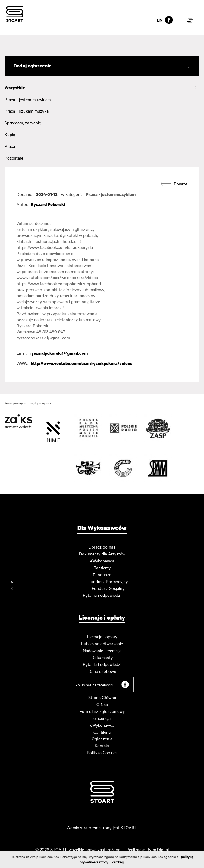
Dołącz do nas (102, 547)
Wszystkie (15, 87)
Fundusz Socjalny (108, 588)
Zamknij (118, 862)
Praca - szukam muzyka (27, 111)
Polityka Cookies (102, 752)
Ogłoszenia (102, 739)
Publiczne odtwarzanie (102, 643)
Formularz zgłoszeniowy (102, 711)
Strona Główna (102, 697)
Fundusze (102, 574)
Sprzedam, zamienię (23, 123)
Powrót (174, 184)
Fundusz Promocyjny (108, 581)
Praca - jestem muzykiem (28, 99)
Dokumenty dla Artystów (102, 554)
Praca (10, 146)
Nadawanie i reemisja (102, 650)
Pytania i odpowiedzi (102, 595)
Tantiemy (102, 568)
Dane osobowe (102, 671)
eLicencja (102, 718)
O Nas (102, 704)
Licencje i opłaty (102, 636)
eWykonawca (102, 561)
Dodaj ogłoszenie (102, 66)
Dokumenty (102, 657)
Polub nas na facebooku (102, 684)
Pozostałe (14, 158)
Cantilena (102, 732)
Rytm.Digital (158, 849)
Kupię (10, 134)
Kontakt (102, 745)
